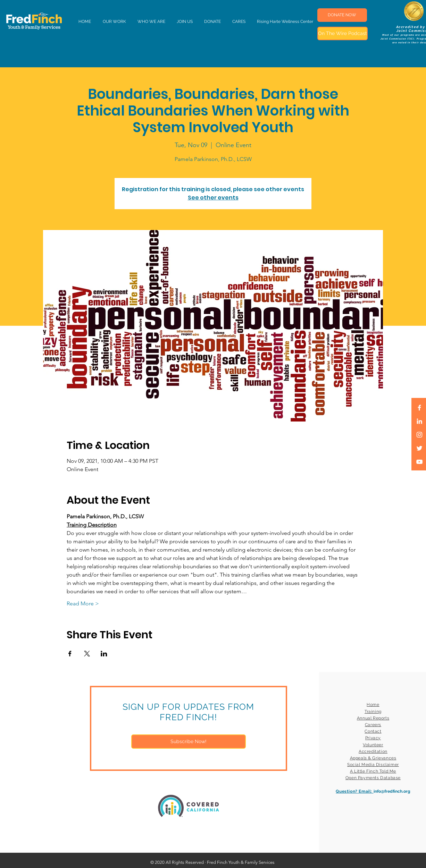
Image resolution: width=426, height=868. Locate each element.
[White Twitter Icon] (419, 448)
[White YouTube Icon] (419, 462)
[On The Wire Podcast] (343, 33)
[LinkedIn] (419, 421)
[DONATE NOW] (342, 15)
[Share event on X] (87, 654)
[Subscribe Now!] (189, 742)
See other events (213, 198)
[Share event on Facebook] (70, 654)
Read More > (83, 603)
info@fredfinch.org (392, 791)
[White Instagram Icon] (419, 435)
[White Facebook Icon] (419, 408)
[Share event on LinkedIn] (104, 654)
